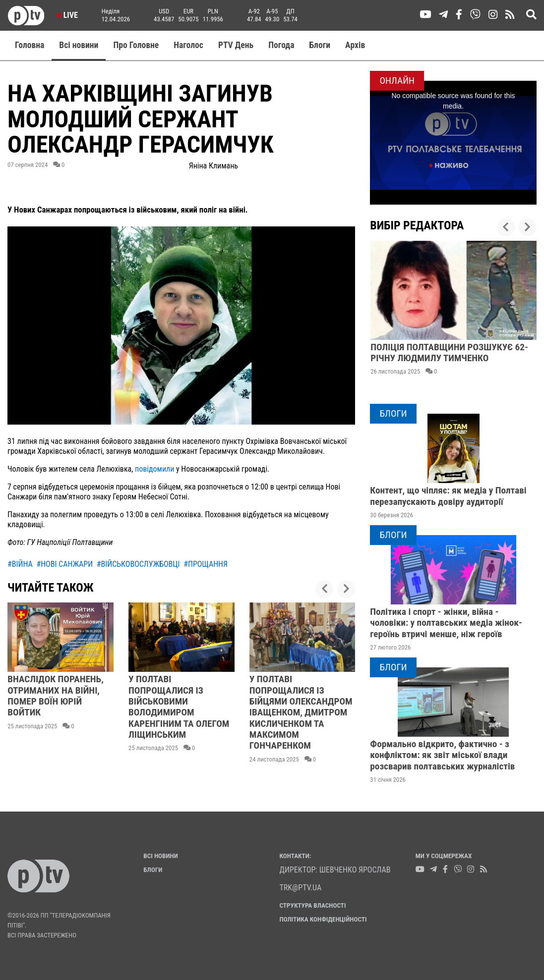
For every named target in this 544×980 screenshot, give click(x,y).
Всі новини (79, 45)
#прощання (206, 564)
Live (67, 15)
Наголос (188, 45)
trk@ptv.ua (301, 888)
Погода (281, 45)
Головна (30, 45)
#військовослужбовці (138, 564)
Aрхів (355, 45)
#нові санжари (64, 564)
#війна (20, 564)
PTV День (236, 45)
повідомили (155, 469)
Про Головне (136, 45)
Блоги (320, 45)
